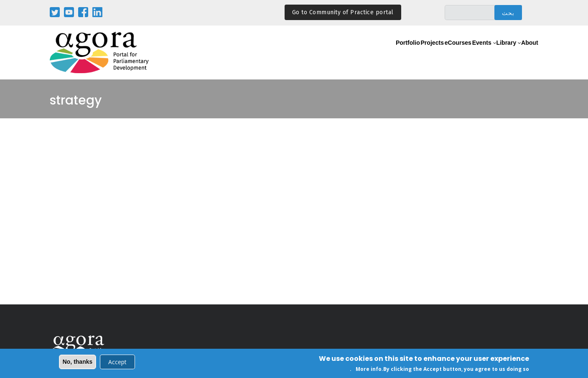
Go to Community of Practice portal (343, 12)
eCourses (427, 53)
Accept (117, 363)
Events (460, 53)
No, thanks (78, 363)
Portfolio (356, 53)
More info (369, 370)
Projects (391, 53)
